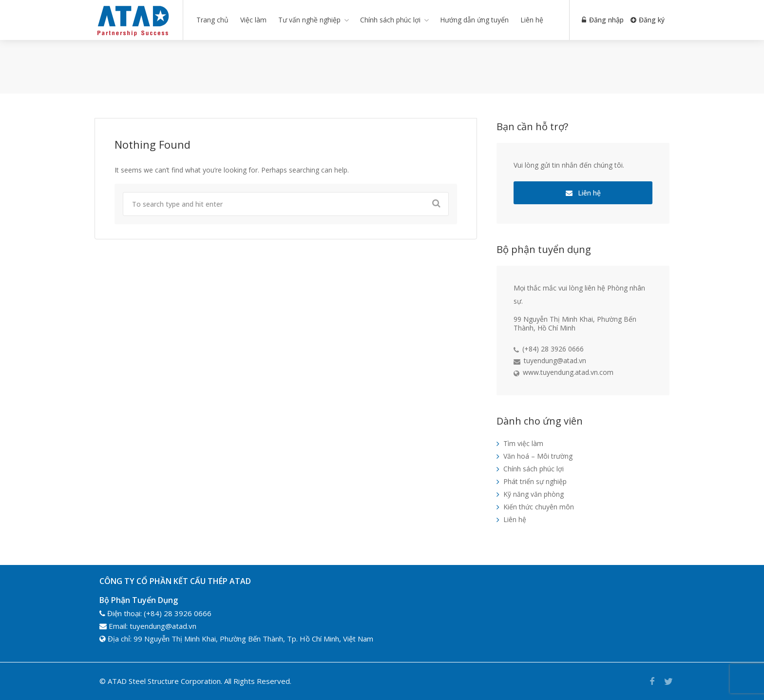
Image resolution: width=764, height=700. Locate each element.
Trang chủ (212, 20)
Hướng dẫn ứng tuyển (474, 20)
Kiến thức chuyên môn (539, 507)
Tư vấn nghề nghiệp (309, 20)
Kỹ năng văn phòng (534, 494)
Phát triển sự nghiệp (535, 481)
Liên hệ (532, 20)
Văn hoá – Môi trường (538, 456)
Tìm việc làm (523, 443)
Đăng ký (648, 20)
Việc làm (253, 20)
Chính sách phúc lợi (390, 20)
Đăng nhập (602, 20)
